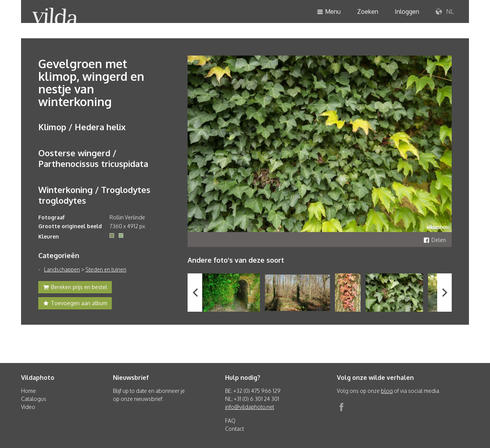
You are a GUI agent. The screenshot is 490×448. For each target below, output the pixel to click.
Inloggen (407, 11)
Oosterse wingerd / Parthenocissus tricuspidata (93, 158)
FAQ (230, 421)
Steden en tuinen (106, 269)
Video (28, 407)
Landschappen (62, 269)
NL (445, 12)
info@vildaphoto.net (250, 407)
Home (29, 391)
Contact (234, 429)
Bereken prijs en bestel (75, 288)
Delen (435, 240)
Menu (329, 12)
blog (387, 391)
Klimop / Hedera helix (82, 127)
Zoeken (368, 11)
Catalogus (34, 399)
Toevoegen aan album (75, 304)
